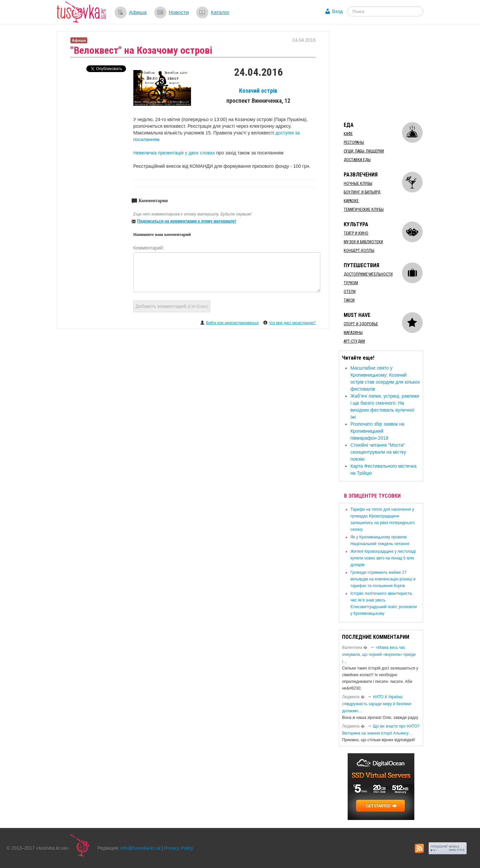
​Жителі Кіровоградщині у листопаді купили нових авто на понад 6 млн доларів (383, 558)
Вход (337, 11)
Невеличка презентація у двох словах (175, 153)
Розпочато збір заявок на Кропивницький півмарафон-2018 (377, 431)
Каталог (220, 12)
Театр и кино (356, 233)
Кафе (348, 134)
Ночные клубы (358, 183)
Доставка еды (357, 160)
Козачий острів (258, 91)
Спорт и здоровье (361, 324)
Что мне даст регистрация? (292, 323)
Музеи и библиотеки (363, 242)
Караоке (351, 201)
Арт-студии (354, 341)
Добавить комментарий (172, 306)
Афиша (138, 12)
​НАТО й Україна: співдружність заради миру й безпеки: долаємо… (377, 704)
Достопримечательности (368, 274)
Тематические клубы (364, 209)
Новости (179, 12)
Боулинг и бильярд (362, 192)
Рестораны (354, 142)
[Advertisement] (389, 73)
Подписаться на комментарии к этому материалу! (187, 221)
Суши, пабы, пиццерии (364, 151)
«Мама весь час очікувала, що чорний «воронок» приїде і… (379, 655)
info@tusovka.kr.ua (140, 848)
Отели (350, 292)
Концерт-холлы (359, 251)
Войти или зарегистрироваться (232, 323)
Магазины (353, 333)
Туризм (351, 283)
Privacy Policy (178, 848)
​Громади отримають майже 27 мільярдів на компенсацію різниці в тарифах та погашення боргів (383, 579)
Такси (349, 300)
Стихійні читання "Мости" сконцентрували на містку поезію (378, 452)
